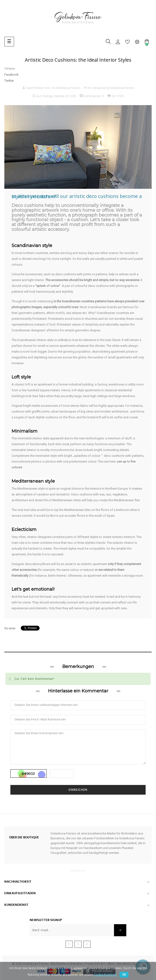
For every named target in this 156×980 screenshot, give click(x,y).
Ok (124, 975)
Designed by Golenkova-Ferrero (113, 88)
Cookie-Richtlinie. (106, 975)
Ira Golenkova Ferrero (66, 88)
